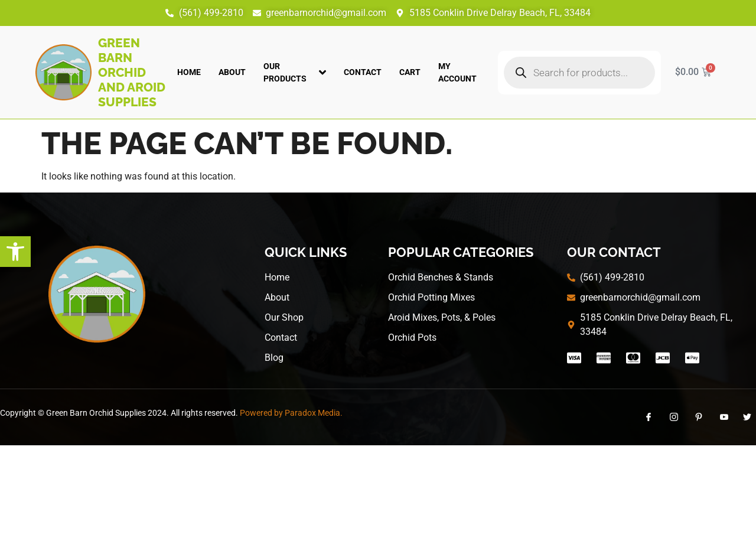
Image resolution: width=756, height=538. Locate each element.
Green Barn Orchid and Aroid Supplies (132, 72)
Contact (363, 72)
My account (457, 72)
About (232, 72)
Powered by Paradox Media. (291, 413)
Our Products (295, 72)
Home (189, 72)
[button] (15, 252)
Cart (410, 72)
